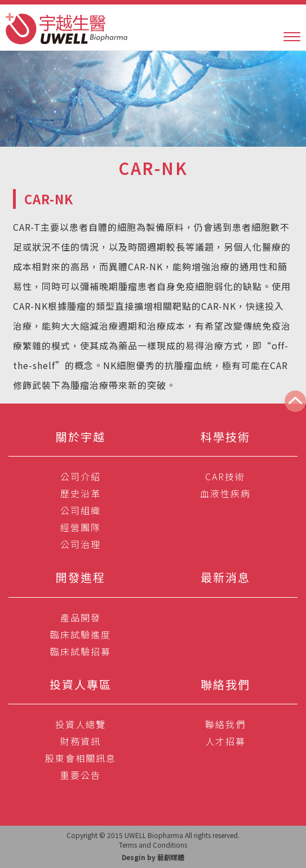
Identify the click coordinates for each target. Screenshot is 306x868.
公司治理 (81, 544)
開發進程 (81, 577)
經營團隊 (81, 527)
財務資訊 (81, 741)
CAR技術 (225, 476)
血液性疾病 (225, 493)
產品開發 (81, 617)
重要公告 (81, 775)
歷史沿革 (81, 493)
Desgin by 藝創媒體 (153, 857)
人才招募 (225, 741)
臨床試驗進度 (81, 634)
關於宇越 (81, 437)
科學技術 (225, 437)
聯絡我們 (225, 684)
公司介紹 (81, 476)
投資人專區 (81, 684)
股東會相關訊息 (81, 758)
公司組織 (81, 510)
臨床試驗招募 (81, 651)
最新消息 (225, 577)
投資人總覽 (81, 724)
